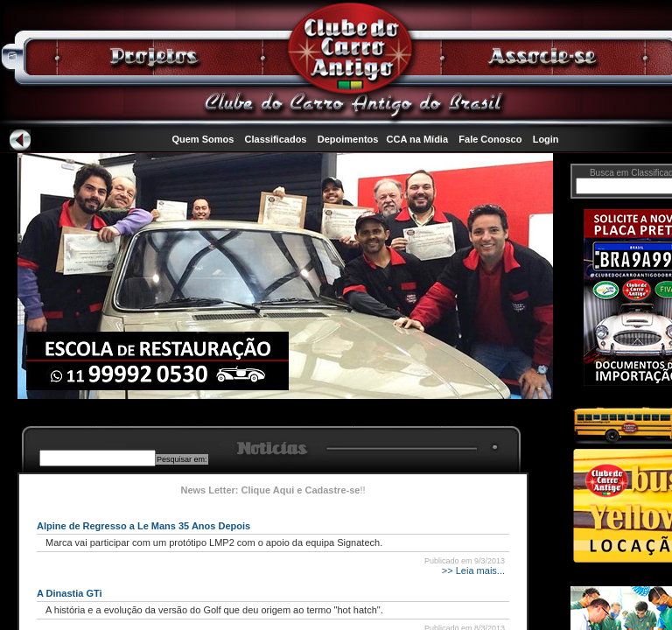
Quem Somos (203, 139)
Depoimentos (348, 139)
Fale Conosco (490, 139)
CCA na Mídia (418, 139)
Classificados (276, 139)
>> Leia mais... (472, 570)
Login (546, 139)
